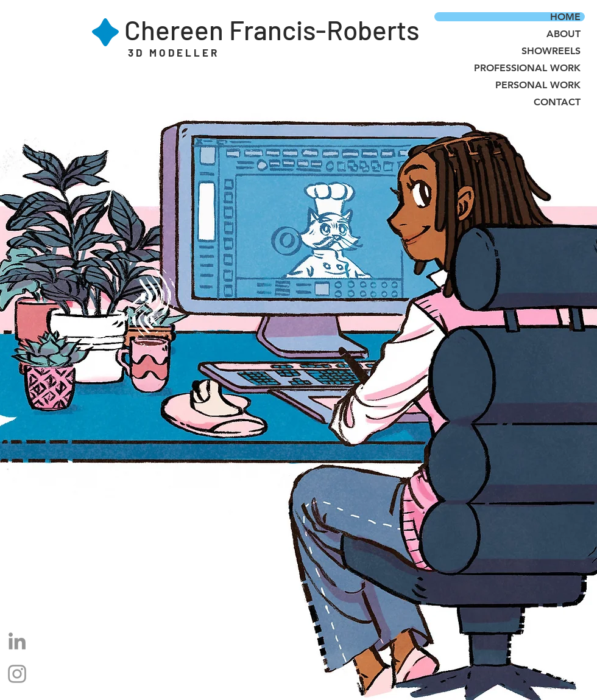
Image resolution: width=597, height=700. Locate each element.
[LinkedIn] (17, 641)
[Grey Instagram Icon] (17, 674)
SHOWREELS (551, 51)
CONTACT (557, 102)
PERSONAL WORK (538, 85)
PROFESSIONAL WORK (527, 68)
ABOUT (563, 34)
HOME (565, 17)
